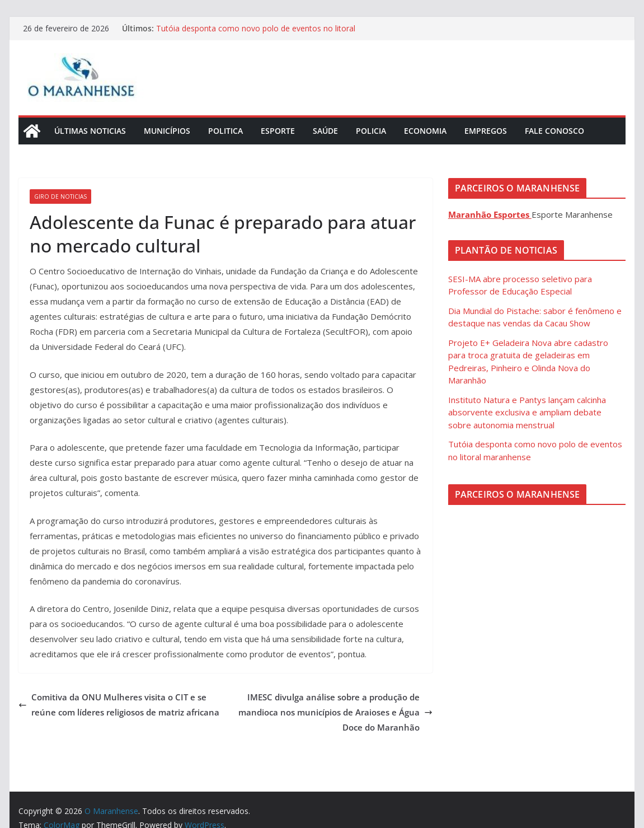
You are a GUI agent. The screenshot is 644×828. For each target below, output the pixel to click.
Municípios (167, 131)
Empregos (486, 131)
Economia (425, 131)
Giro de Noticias (60, 197)
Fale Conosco (554, 131)
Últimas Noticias (90, 131)
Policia (371, 131)
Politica (225, 131)
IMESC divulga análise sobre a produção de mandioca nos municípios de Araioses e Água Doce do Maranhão (335, 712)
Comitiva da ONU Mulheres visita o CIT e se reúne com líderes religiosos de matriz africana (119, 705)
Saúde (325, 131)
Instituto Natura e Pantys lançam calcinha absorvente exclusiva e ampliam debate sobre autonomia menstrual (527, 412)
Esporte (278, 131)
